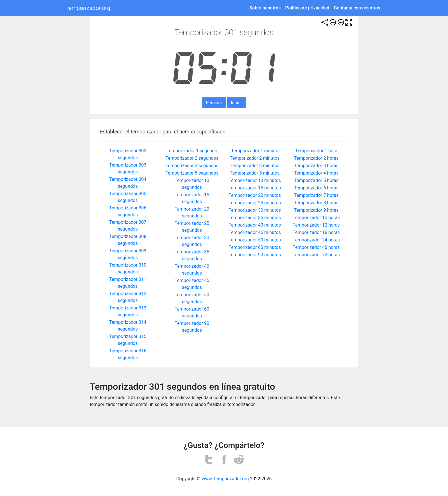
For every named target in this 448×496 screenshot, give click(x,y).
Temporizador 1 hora (316, 151)
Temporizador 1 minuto (255, 151)
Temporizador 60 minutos (255, 247)
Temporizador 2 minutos (255, 158)
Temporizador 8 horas (316, 203)
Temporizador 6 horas (316, 188)
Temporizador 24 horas (316, 240)
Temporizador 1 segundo (192, 151)
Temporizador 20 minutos (255, 195)
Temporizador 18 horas (316, 232)
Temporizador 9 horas (316, 210)
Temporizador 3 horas (316, 166)
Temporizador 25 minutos (255, 203)
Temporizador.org (88, 8)
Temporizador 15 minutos (255, 188)
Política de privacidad (307, 8)
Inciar (237, 103)
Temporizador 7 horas (316, 195)
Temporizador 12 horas (316, 225)
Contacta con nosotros (357, 8)
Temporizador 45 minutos (255, 232)
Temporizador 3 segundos (192, 166)
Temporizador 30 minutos (255, 210)
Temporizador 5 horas (316, 180)
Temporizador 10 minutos (255, 180)
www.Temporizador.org (225, 479)
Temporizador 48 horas (316, 247)
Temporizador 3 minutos (255, 166)
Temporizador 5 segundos (192, 173)
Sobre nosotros (265, 8)
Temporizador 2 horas (316, 158)
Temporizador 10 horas (316, 218)
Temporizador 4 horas (316, 173)
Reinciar (214, 103)
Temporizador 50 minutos (255, 240)
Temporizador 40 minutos (255, 225)
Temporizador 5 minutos (255, 173)
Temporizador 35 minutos (255, 218)
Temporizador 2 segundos (192, 158)
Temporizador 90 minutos (255, 255)
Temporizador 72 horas (316, 255)
